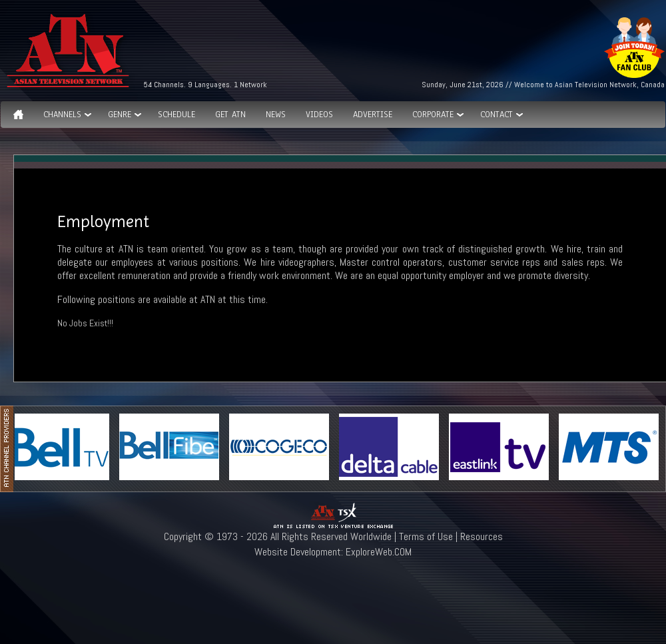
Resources (482, 536)
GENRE (120, 115)
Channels (62, 115)
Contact (497, 115)
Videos (319, 115)
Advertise (373, 115)
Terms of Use (426, 536)
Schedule (176, 115)
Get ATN (230, 115)
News (276, 115)
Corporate (433, 115)
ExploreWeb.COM (379, 552)
